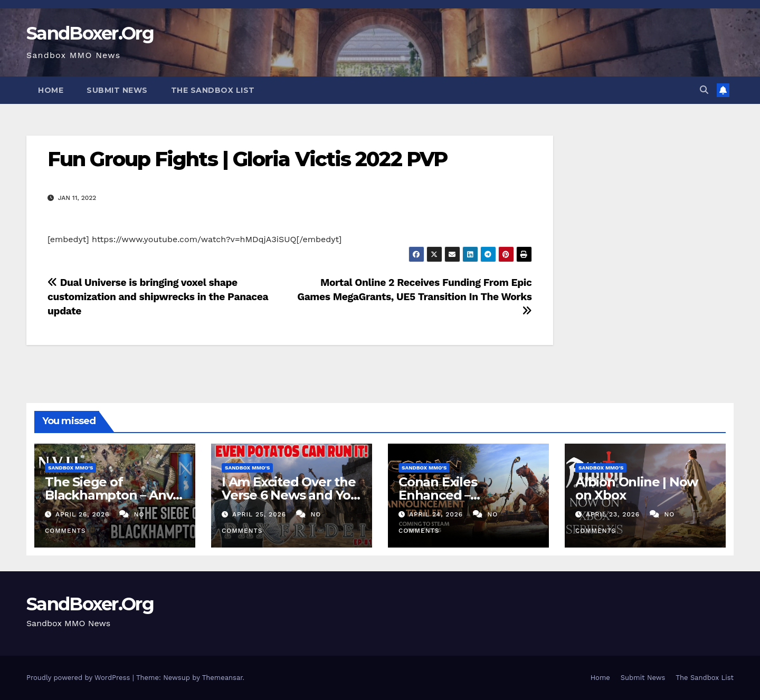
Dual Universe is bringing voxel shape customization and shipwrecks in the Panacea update (158, 297)
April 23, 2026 (614, 514)
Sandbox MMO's (70, 468)
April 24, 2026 (437, 514)
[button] (704, 90)
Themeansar (222, 678)
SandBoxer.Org (90, 33)
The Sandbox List (213, 90)
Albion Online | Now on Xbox (636, 488)
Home (51, 90)
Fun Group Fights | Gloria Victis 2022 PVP (247, 159)
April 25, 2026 (260, 514)
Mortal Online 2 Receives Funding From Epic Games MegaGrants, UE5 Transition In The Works (414, 296)
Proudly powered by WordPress (79, 678)
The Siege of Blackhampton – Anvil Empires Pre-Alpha (112, 495)
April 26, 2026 (84, 514)
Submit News (117, 90)
